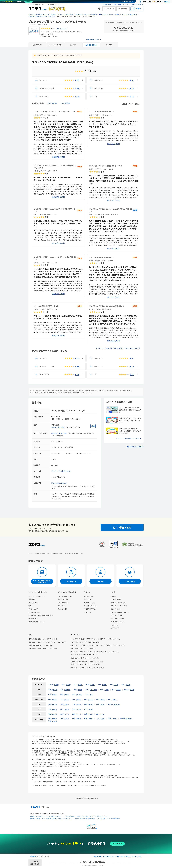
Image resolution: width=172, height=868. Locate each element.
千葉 (102, 689)
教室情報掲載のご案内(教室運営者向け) (113, 5)
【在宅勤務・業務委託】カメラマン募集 (40, 645)
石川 (74, 699)
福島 (123, 684)
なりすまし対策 (101, 819)
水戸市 (55, 690)
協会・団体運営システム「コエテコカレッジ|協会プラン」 (88, 668)
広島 (86, 714)
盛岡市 (80, 685)
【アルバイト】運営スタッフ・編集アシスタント (43, 639)
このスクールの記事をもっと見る (128, 438)
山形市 (116, 685)
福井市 (91, 700)
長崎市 (79, 718)
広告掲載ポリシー (116, 628)
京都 (62, 704)
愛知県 (54, 427)
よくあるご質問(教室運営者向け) (135, 5)
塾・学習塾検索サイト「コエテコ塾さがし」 (84, 648)
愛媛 (74, 709)
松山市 (79, 709)
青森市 (68, 685)
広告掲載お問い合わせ (91, 606)
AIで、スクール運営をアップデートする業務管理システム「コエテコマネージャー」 (95, 652)
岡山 (74, 714)
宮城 (87, 684)
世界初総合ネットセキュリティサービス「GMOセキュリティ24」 (46, 816)
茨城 (50, 689)
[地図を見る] (93, 426)
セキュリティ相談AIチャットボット (99, 816)
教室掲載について (89, 603)
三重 (87, 694)
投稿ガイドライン (116, 609)
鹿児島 (122, 718)
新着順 (42, 103)
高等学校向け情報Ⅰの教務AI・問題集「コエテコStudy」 (87, 661)
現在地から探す (62, 609)
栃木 (62, 689)
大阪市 (79, 705)
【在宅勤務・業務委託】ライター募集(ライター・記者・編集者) (47, 642)
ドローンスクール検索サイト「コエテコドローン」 (86, 642)
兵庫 (86, 704)
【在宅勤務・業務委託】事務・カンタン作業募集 (43, 648)
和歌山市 (117, 705)
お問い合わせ (88, 599)
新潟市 (55, 700)
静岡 (62, 694)
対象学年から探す (63, 599)
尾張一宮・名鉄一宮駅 (59, 433)
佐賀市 (67, 718)
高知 (86, 709)
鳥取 (50, 714)
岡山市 (79, 714)
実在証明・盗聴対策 (35, 819)
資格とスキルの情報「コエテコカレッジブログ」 (85, 658)
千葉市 (107, 690)
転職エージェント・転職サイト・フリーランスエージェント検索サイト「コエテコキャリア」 (98, 645)
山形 (111, 684)
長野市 (115, 700)
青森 (63, 684)
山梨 (98, 699)
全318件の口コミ (62, 29)
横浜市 (132, 690)
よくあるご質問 (89, 596)
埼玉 (87, 689)
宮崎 (110, 718)
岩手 (75, 684)
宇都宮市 (67, 690)
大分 (98, 718)
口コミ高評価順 (52, 103)
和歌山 (110, 704)
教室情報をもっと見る (93, 39)
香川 (62, 709)
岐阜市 (55, 695)
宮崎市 (115, 718)
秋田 (99, 684)
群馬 (75, 689)
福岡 (50, 718)
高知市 (91, 709)
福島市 (128, 685)
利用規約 (113, 596)
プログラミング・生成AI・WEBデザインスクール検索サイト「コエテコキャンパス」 (96, 639)
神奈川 (126, 689)
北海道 (51, 684)
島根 (62, 714)
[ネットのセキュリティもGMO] (17, 2)
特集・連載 (32, 599)
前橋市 (80, 690)
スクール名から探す (64, 603)
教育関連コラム (33, 619)
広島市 (91, 714)
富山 (62, 699)
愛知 (74, 694)
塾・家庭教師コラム (34, 612)
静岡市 (67, 695)
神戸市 (91, 705)
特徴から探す (62, 606)
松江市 (67, 714)
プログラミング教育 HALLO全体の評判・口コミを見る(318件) (117, 348)
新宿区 (118, 690)
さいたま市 (93, 690)
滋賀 (50, 704)
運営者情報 (87, 612)
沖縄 (50, 721)
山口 (98, 714)
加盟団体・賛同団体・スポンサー (120, 612)
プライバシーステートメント (119, 606)
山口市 (103, 714)
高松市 (67, 709)
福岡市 (55, 718)
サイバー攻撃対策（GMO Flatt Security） (85, 819)
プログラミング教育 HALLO (61, 471)
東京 (114, 689)
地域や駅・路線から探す (65, 596)
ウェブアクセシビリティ (118, 622)
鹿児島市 (129, 718)
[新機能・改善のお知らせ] (99, 9)
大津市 (55, 705)
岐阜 (50, 694)
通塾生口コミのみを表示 (130, 104)
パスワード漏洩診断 (70, 816)
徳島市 (55, 709)
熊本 (86, 718)
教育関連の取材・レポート (36, 622)
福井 (86, 699)
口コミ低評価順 (65, 103)
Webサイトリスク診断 (82, 816)
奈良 (98, 704)
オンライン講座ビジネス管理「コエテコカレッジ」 (86, 655)
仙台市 (92, 685)
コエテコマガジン (34, 603)
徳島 (50, 709)
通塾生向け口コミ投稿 (134, 447)
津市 (91, 695)
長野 (110, 699)
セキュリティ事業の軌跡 (114, 818)
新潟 (50, 699)
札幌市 (56, 685)
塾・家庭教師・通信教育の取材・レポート (41, 615)
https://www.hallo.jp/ (59, 483)
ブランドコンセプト (116, 615)
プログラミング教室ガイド (36, 596)
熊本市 (91, 718)
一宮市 (59, 427)
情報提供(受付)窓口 (90, 609)
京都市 (67, 705)
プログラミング (33, 609)
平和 (63, 427)
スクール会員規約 (116, 599)
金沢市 (79, 700)
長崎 (74, 718)
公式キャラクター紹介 (117, 619)
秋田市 (104, 685)
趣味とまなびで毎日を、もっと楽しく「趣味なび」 (86, 664)
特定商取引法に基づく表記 (118, 603)
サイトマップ (114, 625)
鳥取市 (55, 714)
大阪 (74, 704)
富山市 (67, 700)
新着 (30, 606)
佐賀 (62, 718)
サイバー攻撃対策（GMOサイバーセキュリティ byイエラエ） (57, 819)
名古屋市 (79, 695)
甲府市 (103, 700)
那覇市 (55, 721)
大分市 (103, 718)
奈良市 (103, 705)
